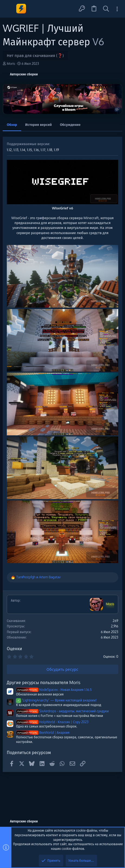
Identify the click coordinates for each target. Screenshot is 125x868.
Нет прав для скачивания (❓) (35, 55)
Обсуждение (70, 125)
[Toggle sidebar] (117, 9)
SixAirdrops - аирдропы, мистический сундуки (62, 711)
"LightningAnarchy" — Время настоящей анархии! (56, 700)
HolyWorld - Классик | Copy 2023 (52, 722)
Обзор (12, 125)
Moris (11, 64)
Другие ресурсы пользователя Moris (44, 682)
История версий (39, 125)
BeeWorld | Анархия (43, 733)
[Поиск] (106, 9)
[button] (9, 9)
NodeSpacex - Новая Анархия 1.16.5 (54, 690)
